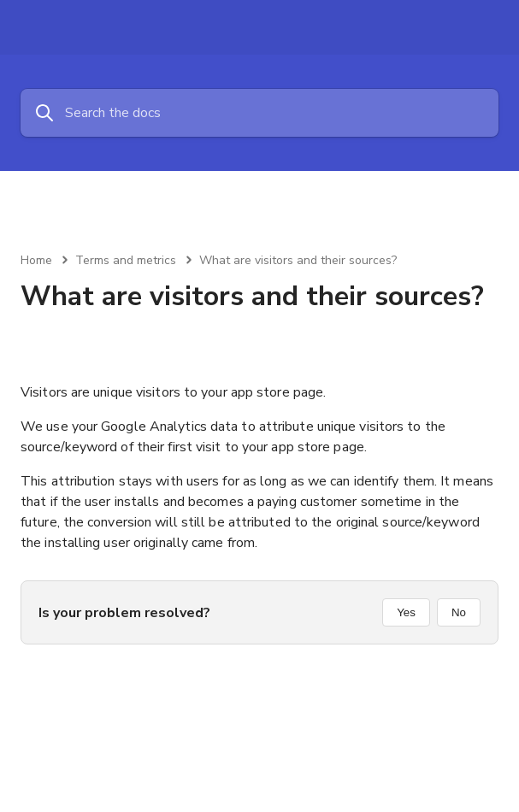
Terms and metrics (126, 260)
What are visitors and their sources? (298, 260)
